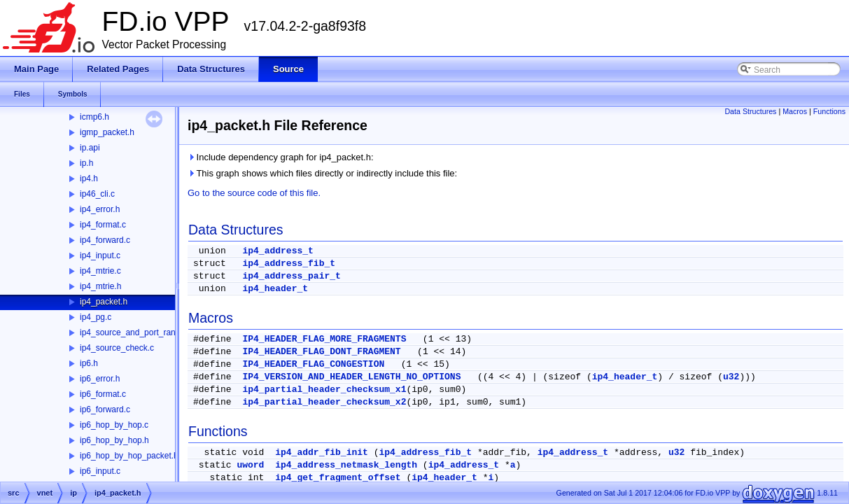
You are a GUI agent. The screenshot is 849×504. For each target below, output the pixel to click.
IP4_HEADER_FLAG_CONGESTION (313, 364)
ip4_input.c (100, 255)
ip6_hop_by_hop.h (114, 440)
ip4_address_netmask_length (346, 465)
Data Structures (750, 111)
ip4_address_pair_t (291, 276)
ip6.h (89, 363)
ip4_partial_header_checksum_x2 (324, 402)
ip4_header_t (275, 289)
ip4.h (89, 178)
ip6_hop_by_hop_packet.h (129, 456)
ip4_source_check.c (117, 348)
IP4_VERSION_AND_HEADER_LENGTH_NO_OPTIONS (351, 377)
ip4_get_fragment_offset (338, 478)
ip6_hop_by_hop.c (114, 425)
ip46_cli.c (97, 194)
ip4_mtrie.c (100, 271)
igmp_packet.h (107, 132)
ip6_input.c (100, 471)
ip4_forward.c (105, 240)
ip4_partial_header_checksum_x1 (324, 390)
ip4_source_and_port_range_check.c (149, 332)
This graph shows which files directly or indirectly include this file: (322, 173)
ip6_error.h (100, 379)
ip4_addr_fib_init (322, 453)
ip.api (90, 148)
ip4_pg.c (96, 317)
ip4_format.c (103, 225)
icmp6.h (94, 117)
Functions (829, 111)
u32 (731, 377)
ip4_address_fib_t (289, 264)
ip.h (86, 163)
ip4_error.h (100, 209)
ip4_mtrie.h (100, 286)
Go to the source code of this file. (254, 193)
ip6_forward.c (105, 409)
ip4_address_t (278, 251)
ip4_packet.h (104, 302)
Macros (795, 111)
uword (250, 465)
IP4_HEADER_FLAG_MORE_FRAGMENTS (324, 339)
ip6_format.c (103, 394)
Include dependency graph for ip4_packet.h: (281, 157)
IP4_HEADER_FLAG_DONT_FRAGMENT (321, 352)
